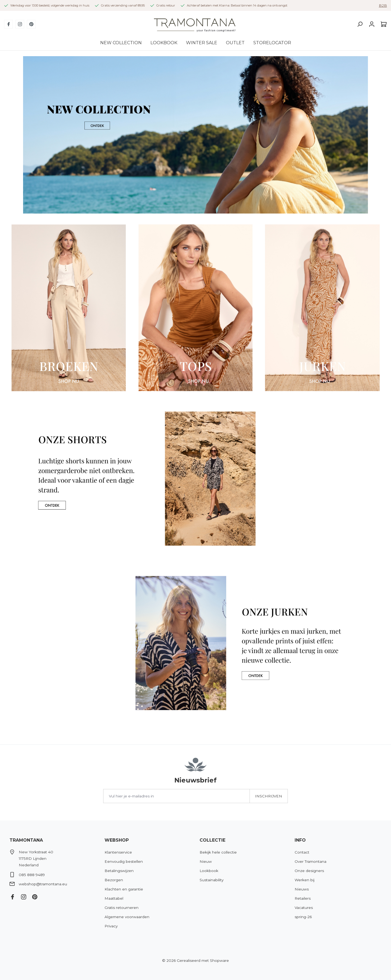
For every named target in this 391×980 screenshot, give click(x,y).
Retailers (303, 898)
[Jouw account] (372, 24)
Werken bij (305, 880)
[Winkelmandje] (382, 24)
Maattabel (114, 898)
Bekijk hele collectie (218, 852)
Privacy (111, 926)
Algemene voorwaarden (127, 917)
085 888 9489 (32, 875)
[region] (195, 135)
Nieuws (302, 889)
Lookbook (209, 871)
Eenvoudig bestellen (124, 861)
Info (300, 840)
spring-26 (303, 917)
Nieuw (206, 861)
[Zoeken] (360, 24)
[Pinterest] (31, 24)
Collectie (212, 840)
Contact (302, 852)
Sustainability (212, 880)
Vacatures (304, 908)
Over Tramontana (310, 861)
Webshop (117, 840)
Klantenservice (118, 852)
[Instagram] (20, 24)
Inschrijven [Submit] (269, 796)
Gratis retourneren (122, 908)
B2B (383, 5)
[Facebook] (8, 24)
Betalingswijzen (119, 871)
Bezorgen (114, 880)
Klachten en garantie (124, 889)
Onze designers (309, 871)
